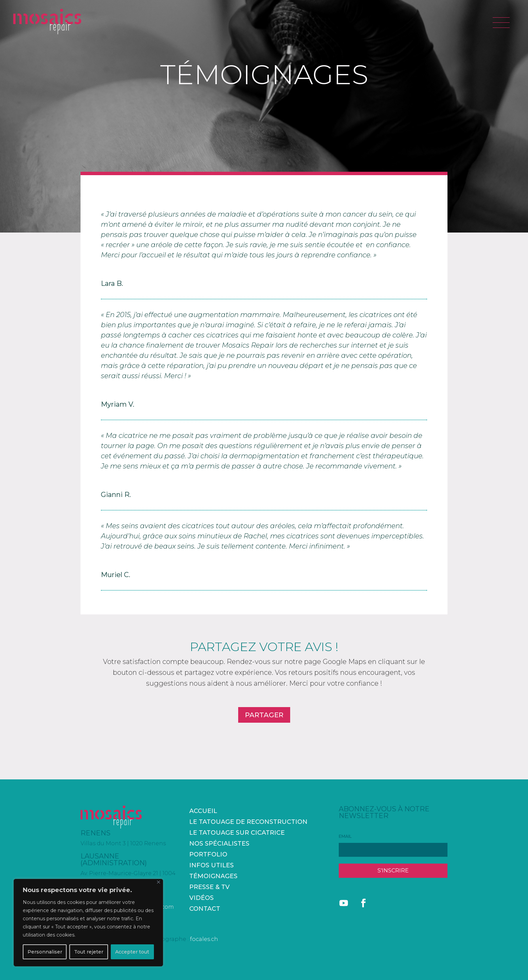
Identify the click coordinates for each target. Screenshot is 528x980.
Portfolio (208, 854)
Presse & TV (209, 887)
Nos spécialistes (219, 844)
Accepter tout (132, 952)
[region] (88, 923)
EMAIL (345, 836)
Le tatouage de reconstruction (248, 822)
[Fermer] (159, 882)
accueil (203, 811)
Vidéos (201, 898)
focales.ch (204, 939)
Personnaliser (45, 952)
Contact (205, 909)
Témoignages (213, 876)
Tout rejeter (89, 952)
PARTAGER (264, 715)
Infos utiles (212, 865)
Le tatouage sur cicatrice (237, 833)
